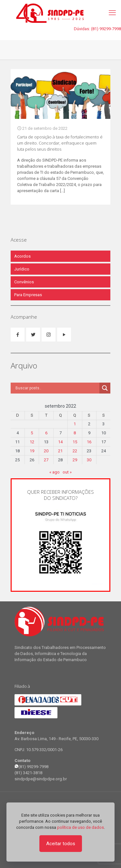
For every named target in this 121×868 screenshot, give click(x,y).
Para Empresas (28, 295)
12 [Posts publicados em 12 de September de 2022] (32, 442)
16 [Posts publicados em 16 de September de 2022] (89, 442)
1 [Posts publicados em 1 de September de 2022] (75, 424)
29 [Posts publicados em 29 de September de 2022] (75, 460)
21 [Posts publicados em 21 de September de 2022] (60, 451)
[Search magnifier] (105, 388)
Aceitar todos (61, 844)
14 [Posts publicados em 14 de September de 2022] (60, 442)
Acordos (22, 256)
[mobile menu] (112, 13)
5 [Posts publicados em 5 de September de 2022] (32, 433)
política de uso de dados (81, 827)
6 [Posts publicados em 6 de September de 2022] (46, 433)
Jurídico (22, 269)
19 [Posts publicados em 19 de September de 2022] (32, 451)
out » (67, 472)
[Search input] (57, 388)
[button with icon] (18, 335)
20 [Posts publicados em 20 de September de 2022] (46, 451)
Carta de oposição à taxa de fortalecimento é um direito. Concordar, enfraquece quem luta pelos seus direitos (60, 143)
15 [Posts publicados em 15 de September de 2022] (75, 442)
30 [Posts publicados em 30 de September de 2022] (89, 460)
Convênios (24, 282)
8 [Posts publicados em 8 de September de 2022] (75, 433)
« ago (55, 472)
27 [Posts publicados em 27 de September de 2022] (46, 460)
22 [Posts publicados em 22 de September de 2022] (75, 451)
